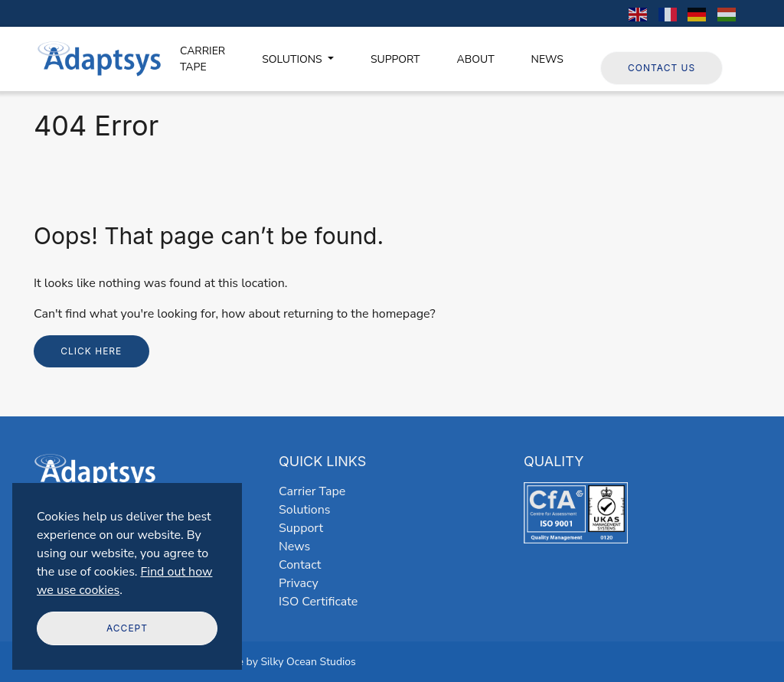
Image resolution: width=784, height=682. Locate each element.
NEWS (547, 59)
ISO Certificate (318, 602)
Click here (91, 351)
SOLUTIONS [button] (293, 59)
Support (301, 528)
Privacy (299, 583)
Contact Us (661, 68)
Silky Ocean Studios (308, 662)
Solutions (304, 510)
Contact (300, 565)
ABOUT (476, 59)
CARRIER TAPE (203, 59)
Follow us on (643, 42)
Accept (127, 628)
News (294, 547)
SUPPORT (395, 59)
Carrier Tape (312, 491)
